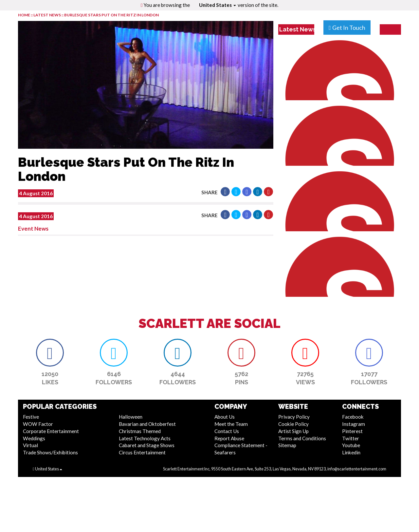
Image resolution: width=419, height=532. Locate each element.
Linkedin (351, 452)
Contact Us (227, 431)
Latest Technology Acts (145, 438)
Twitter (351, 438)
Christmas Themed (140, 431)
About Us (225, 417)
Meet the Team (231, 424)
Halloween (131, 417)
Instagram (354, 424)
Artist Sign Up (293, 431)
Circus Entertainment (142, 452)
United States (218, 5)
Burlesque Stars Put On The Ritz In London (111, 15)
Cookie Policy (293, 424)
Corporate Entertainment (51, 431)
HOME (24, 15)
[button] (225, 192)
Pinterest (352, 431)
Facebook (353, 417)
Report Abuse (229, 438)
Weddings (34, 438)
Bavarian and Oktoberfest (147, 424)
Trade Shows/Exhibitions (50, 452)
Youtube (351, 445)
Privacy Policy (294, 417)
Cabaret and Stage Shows (147, 445)
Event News (33, 228)
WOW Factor (38, 424)
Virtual (30, 445)
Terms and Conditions (302, 438)
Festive (31, 417)
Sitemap (287, 445)
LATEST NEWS (47, 15)
